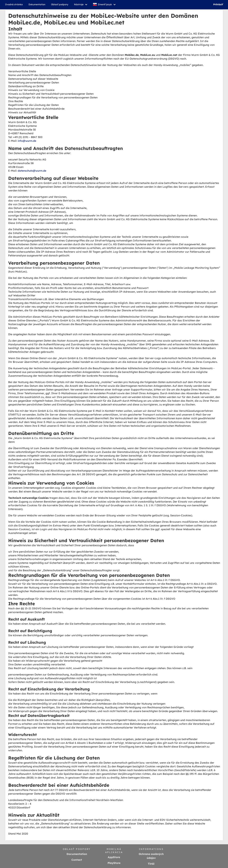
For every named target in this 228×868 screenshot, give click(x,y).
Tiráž (151, 864)
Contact (77, 860)
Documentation (77, 854)
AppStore (114, 857)
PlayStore (114, 863)
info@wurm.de (27, 141)
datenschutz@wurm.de (32, 171)
